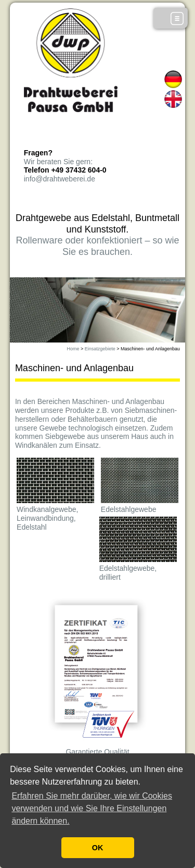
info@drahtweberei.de (60, 179)
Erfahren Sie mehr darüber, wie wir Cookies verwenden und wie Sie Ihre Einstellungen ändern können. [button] (92, 808)
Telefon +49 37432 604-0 (65, 170)
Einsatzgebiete (100, 349)
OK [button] (98, 848)
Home (73, 349)
